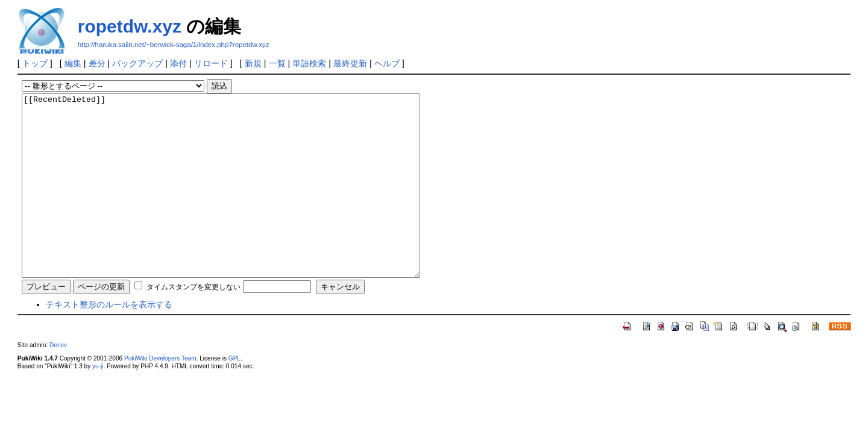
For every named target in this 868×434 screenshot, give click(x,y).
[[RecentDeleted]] (245, 204)
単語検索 (309, 63)
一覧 (277, 63)
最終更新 (350, 63)
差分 (97, 63)
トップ (35, 63)
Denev (58, 381)
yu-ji (98, 402)
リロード (211, 63)
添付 (178, 63)
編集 (73, 63)
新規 (253, 63)
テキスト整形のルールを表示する (109, 341)
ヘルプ (387, 63)
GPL (234, 395)
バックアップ (137, 63)
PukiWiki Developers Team (160, 395)
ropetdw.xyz (130, 26)
